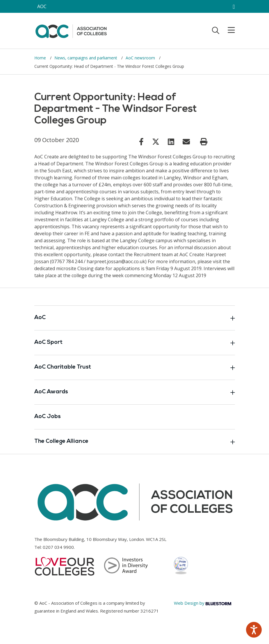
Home (41, 58)
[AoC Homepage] (71, 30)
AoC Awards (135, 392)
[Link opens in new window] (141, 141)
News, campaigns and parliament (86, 58)
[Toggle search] (216, 30)
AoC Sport (135, 343)
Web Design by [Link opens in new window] (203, 603)
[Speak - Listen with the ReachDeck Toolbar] (254, 630)
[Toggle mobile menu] (228, 30)
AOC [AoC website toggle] (42, 6)
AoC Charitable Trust (135, 367)
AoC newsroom (141, 58)
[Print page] (204, 142)
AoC (135, 318)
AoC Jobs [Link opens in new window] (48, 417)
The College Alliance (135, 442)
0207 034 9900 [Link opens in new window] (58, 547)
